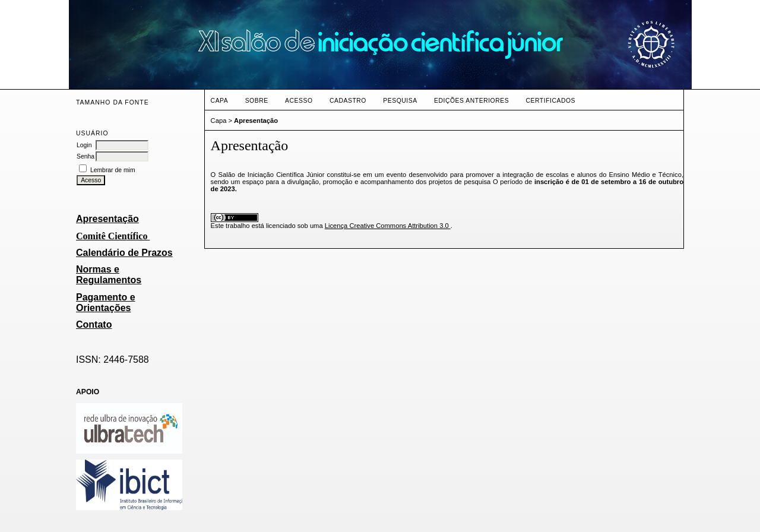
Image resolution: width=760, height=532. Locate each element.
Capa (220, 101)
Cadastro (348, 101)
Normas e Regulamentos (109, 275)
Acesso (299, 101)
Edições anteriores (471, 101)
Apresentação (107, 219)
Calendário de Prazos (124, 253)
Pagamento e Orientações (106, 303)
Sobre (257, 101)
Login (84, 145)
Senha (85, 156)
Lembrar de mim (113, 170)
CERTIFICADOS (551, 101)
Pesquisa (400, 101)
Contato (94, 324)
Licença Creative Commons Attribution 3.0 (388, 226)
